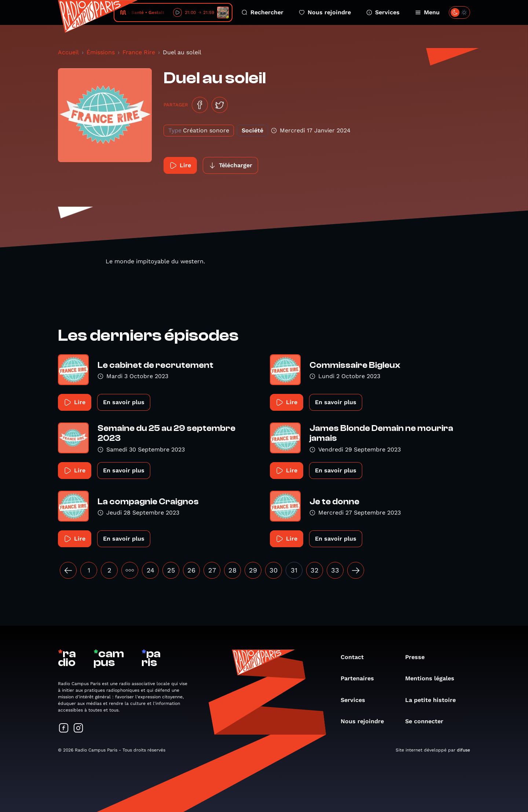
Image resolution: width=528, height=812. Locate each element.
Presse (419, 657)
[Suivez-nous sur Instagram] (78, 729)
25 (171, 570)
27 (212, 570)
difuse (463, 750)
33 (335, 570)
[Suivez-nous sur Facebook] (64, 729)
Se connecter (428, 721)
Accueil (68, 52)
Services (383, 12)
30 (274, 570)
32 (315, 570)
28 (232, 570)
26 (191, 570)
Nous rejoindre (325, 12)
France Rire (139, 52)
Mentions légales (433, 678)
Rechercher (263, 12)
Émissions (101, 52)
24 (151, 570)
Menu (427, 12)
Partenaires (361, 678)
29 (253, 570)
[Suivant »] (356, 570)
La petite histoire (434, 700)
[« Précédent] (68, 570)
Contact (356, 657)
